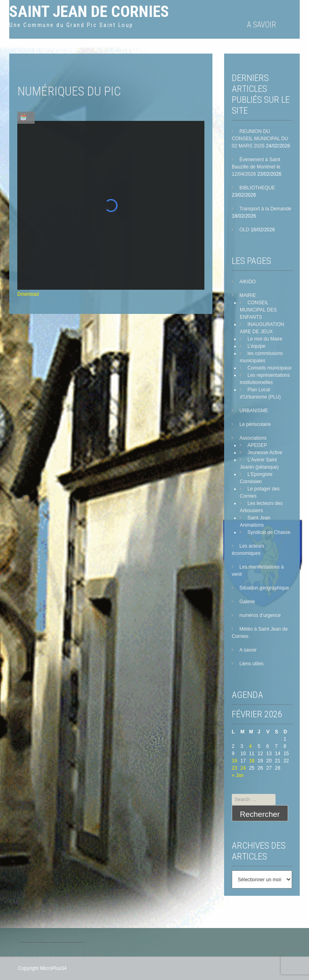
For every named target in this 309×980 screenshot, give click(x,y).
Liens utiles (251, 664)
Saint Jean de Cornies (89, 11)
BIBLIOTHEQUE (257, 188)
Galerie (247, 602)
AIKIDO (248, 282)
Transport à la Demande (265, 209)
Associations (253, 438)
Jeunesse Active (265, 453)
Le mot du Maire (265, 339)
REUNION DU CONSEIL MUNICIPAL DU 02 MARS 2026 (260, 139)
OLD (244, 230)
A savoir (262, 25)
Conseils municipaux (270, 368)
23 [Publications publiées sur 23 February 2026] (234, 768)
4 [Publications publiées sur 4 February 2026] (250, 746)
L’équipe (256, 346)
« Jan (238, 775)
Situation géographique (264, 588)
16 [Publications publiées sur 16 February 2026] (234, 761)
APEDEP (257, 445)
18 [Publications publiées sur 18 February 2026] (252, 761)
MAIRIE (248, 295)
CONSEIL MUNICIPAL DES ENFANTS (258, 310)
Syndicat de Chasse (269, 532)
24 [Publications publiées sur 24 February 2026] (243, 768)
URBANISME (254, 411)
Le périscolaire (255, 424)
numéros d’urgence (260, 615)
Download (28, 294)
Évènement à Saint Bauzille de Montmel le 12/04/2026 (256, 167)
